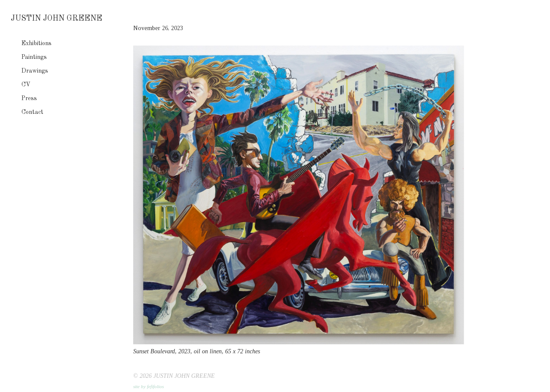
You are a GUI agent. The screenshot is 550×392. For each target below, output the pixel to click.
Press (29, 98)
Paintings (34, 57)
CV (26, 85)
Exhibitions (37, 43)
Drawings (35, 71)
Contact (32, 112)
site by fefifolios (148, 386)
